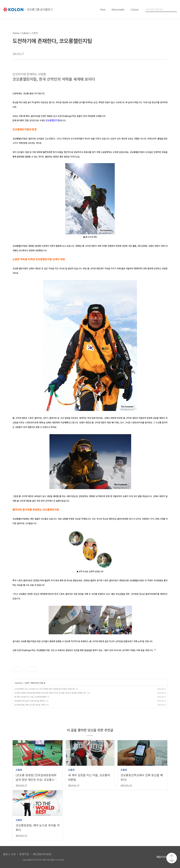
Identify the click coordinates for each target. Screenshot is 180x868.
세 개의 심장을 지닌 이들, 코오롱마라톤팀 (30, 697)
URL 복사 (165, 54)
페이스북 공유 (141, 54)
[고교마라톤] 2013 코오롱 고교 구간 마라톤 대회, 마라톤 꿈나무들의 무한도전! (45, 689)
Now (103, 9)
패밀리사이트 (163, 857)
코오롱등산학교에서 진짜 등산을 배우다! (30, 701)
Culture (134, 9)
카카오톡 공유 (149, 54)
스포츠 (35, 33)
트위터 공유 (157, 54)
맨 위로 (172, 858)
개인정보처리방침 (42, 854)
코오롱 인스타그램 (145, 858)
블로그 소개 (9, 854)
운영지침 (24, 854)
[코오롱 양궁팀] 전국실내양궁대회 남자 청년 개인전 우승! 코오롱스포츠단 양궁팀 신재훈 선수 (50, 693)
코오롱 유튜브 (129, 858)
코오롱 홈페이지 (121, 858)
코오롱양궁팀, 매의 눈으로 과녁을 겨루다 (30, 705)
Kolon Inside (118, 9)
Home (16, 33)
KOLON (11, 860)
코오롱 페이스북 (137, 858)
